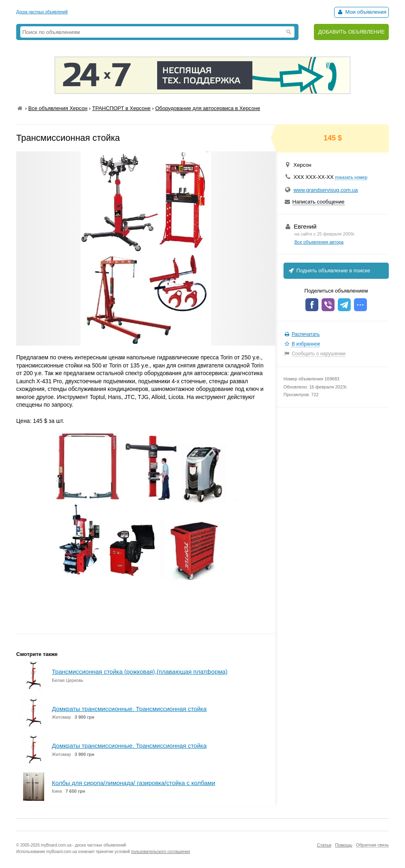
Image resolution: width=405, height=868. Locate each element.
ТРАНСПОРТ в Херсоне (121, 108)
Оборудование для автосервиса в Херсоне (208, 108)
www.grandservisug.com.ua (326, 190)
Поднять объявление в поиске (329, 271)
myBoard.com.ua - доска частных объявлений (83, 845)
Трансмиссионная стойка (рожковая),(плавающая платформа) (140, 672)
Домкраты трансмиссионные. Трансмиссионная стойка (129, 709)
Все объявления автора (319, 242)
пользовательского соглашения (161, 852)
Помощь (344, 845)
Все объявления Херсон (58, 108)
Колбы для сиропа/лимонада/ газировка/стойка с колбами (133, 783)
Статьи (324, 845)
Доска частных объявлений (42, 12)
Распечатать (306, 334)
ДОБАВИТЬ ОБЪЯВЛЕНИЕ (351, 32)
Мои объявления (361, 12)
